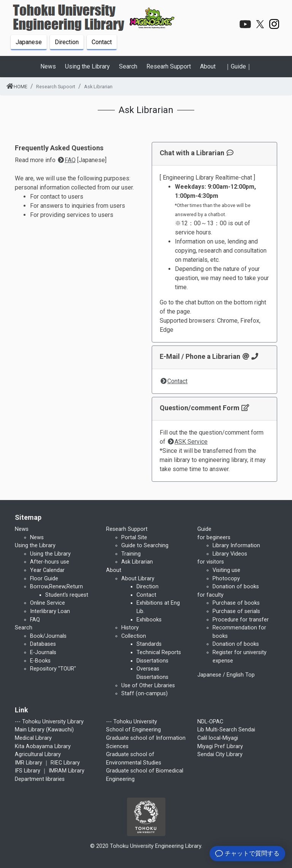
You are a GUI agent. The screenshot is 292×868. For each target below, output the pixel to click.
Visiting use (226, 570)
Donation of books (236, 587)
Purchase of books (236, 603)
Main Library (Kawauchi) (44, 730)
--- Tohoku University (132, 722)
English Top (241, 675)
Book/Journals (48, 636)
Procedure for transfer (241, 620)
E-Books (40, 661)
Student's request (67, 595)
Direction (67, 42)
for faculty (210, 595)
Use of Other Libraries (148, 686)
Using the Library (87, 66)
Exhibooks (149, 620)
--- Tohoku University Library (49, 722)
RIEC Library (65, 763)
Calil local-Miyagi (218, 738)
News (37, 538)
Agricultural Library (38, 754)
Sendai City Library (220, 754)
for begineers (214, 538)
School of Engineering (133, 730)
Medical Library (33, 738)
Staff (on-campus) (144, 694)
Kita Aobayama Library (43, 746)
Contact (102, 42)
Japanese (29, 42)
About (208, 66)
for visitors (211, 562)
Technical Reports (159, 652)
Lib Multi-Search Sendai (226, 730)
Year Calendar (47, 570)
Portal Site (134, 538)
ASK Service (187, 442)
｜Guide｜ (238, 66)
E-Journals (43, 652)
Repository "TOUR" (53, 669)
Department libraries (40, 779)
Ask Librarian (137, 562)
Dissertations (152, 661)
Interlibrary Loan (50, 611)
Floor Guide (44, 579)
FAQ (66, 160)
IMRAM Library (67, 771)
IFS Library (28, 771)
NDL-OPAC (210, 722)
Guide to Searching (145, 545)
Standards (149, 644)
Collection (134, 636)
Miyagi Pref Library (220, 746)
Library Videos (230, 554)
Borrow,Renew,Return (56, 587)
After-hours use (50, 562)
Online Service (48, 603)
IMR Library (29, 763)
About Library (138, 579)
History (130, 628)
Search (128, 66)
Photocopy (226, 579)
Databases (43, 644)
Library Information (236, 545)
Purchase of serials (236, 611)
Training (131, 554)
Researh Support (169, 66)
